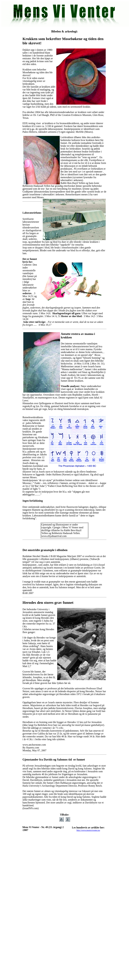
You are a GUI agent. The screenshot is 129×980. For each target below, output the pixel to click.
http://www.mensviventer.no (88, 830)
